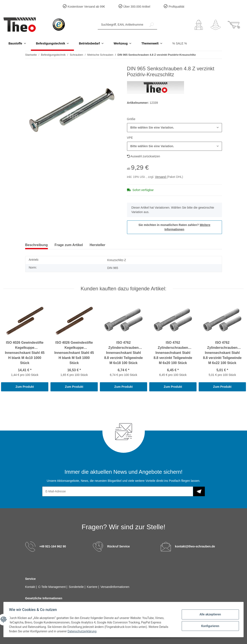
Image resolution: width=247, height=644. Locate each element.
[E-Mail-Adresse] (118, 491)
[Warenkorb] (234, 25)
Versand (161, 177)
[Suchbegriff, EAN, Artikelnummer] (122, 25)
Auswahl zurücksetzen (144, 156)
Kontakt (31, 587)
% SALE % (180, 43)
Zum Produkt (25, 387)
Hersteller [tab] (98, 245)
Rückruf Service (118, 546)
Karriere (93, 587)
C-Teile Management (52, 587)
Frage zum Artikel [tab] (69, 245)
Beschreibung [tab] (37, 245)
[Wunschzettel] (216, 25)
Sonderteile (77, 587)
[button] (199, 25)
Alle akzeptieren (209, 615)
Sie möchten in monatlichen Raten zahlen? (174, 227)
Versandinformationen (115, 587)
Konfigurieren (209, 626)
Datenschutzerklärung (83, 631)
